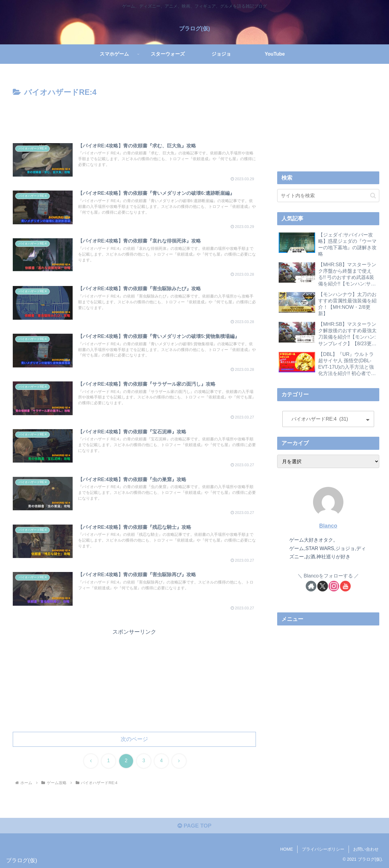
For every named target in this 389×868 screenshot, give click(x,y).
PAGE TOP (194, 826)
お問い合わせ (366, 849)
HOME (287, 849)
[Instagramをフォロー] (334, 586)
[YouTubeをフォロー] (345, 586)
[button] (373, 196)
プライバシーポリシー (323, 849)
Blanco (328, 526)
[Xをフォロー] (323, 586)
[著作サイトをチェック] (311, 586)
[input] (328, 196)
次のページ (134, 739)
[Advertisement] (134, 116)
